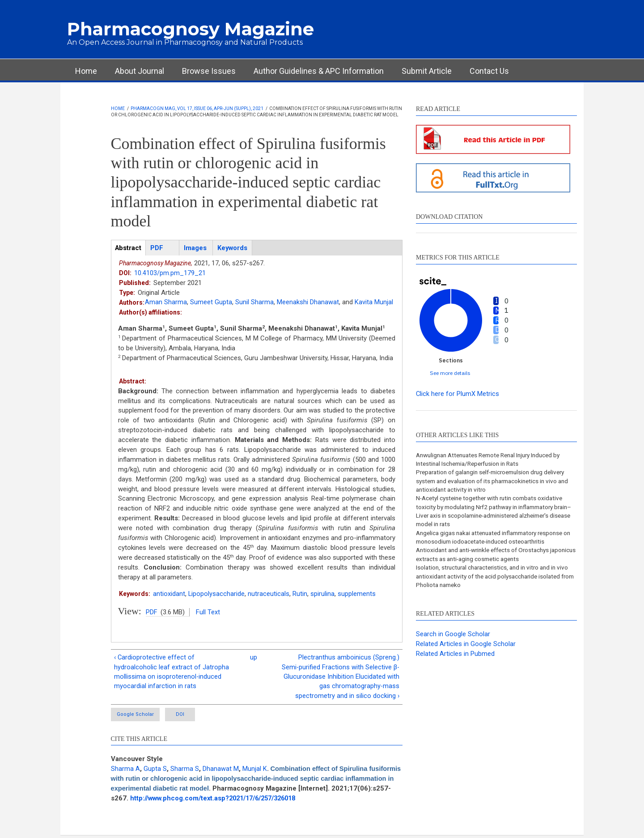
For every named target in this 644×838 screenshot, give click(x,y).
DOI (190, 717)
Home (86, 71)
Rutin (300, 594)
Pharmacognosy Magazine (191, 29)
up (254, 658)
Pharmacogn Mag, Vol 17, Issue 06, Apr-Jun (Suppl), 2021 (197, 108)
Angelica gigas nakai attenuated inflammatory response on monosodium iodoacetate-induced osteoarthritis (495, 540)
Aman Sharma (166, 302)
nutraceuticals (269, 594)
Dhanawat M (221, 771)
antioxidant (169, 594)
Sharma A (125, 771)
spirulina (323, 594)
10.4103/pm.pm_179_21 (170, 273)
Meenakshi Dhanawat (308, 302)
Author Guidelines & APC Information (319, 71)
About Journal (140, 71)
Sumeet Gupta (211, 302)
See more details (450, 373)
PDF (152, 613)
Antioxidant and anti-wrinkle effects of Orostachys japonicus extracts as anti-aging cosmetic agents (487, 557)
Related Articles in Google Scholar (466, 648)
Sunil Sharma (254, 302)
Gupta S (155, 771)
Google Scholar (136, 717)
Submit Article (427, 71)
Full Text (208, 613)
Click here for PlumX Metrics (458, 394)
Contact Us (489, 71)
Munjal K (255, 771)
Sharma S (185, 771)
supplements (357, 594)
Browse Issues (209, 71)
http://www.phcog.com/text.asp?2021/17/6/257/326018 (278, 800)
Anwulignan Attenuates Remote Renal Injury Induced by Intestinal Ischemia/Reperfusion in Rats (494, 459)
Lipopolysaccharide (217, 594)
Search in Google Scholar (453, 638)
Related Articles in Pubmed (455, 658)
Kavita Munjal (374, 302)
